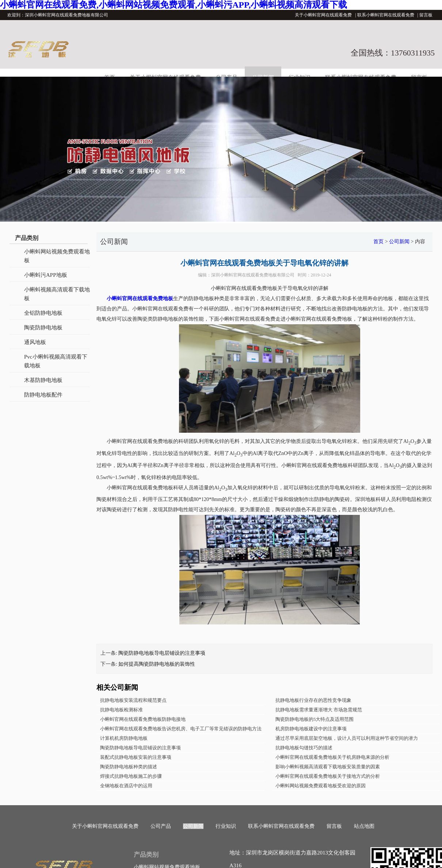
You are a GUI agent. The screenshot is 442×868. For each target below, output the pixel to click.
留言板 (426, 15)
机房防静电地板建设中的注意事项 (311, 729)
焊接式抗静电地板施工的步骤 (131, 776)
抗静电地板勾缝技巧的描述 (304, 748)
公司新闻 (399, 242)
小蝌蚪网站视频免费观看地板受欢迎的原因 (321, 786)
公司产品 (161, 826)
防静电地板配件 (43, 395)
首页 (378, 242)
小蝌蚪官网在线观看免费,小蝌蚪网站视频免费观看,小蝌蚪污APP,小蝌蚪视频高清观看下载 (174, 5)
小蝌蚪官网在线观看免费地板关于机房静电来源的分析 (332, 757)
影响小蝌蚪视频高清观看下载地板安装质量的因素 (328, 767)
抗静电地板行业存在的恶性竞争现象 (313, 700)
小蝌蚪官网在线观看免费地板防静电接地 (143, 719)
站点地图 (364, 826)
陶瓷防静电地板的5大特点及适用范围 (315, 719)
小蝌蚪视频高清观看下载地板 (57, 294)
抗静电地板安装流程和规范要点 (133, 700)
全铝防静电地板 (43, 313)
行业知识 (226, 826)
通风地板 (35, 342)
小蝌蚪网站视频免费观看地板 (57, 256)
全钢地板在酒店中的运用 (126, 786)
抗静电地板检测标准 (121, 710)
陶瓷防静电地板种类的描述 (129, 767)
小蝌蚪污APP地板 (46, 275)
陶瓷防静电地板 (43, 328)
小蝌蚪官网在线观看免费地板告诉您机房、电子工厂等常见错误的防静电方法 (181, 729)
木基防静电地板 (43, 380)
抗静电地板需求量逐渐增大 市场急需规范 (319, 710)
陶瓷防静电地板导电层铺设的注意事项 (162, 653)
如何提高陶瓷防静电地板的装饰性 (157, 664)
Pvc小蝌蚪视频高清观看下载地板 (56, 361)
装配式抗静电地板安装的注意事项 (136, 757)
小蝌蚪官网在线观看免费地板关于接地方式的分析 (328, 776)
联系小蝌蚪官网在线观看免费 (386, 15)
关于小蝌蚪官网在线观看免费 (323, 15)
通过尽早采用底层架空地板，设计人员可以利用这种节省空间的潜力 (347, 738)
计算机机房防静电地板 (124, 738)
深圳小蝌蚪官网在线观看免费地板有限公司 (253, 275)
